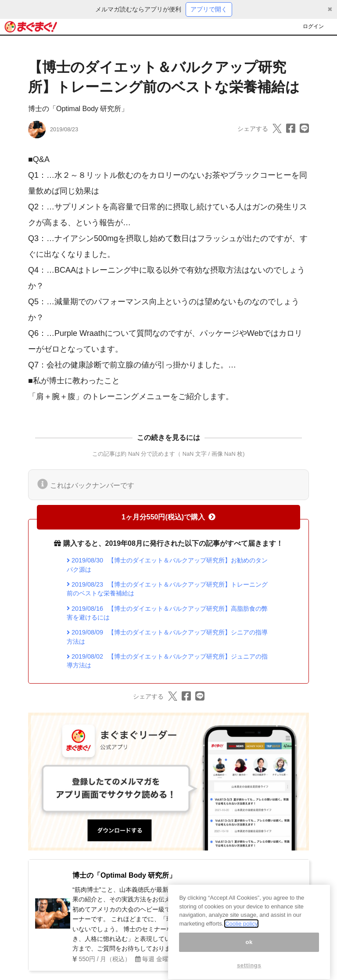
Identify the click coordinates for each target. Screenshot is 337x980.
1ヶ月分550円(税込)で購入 (168, 517)
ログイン (313, 26)
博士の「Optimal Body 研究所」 (78, 109)
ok (249, 949)
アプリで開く (209, 9)
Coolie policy (241, 931)
